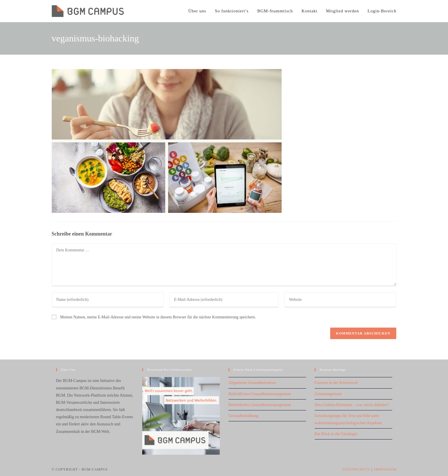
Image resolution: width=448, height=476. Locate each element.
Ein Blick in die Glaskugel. (337, 434)
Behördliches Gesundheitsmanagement (260, 394)
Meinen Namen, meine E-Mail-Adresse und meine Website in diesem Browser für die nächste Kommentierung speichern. (158, 317)
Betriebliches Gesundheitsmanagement (260, 405)
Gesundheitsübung (243, 416)
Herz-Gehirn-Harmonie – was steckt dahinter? (352, 405)
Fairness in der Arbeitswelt (336, 383)
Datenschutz (356, 469)
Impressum (385, 469)
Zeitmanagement (328, 394)
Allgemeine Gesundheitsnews (252, 383)
